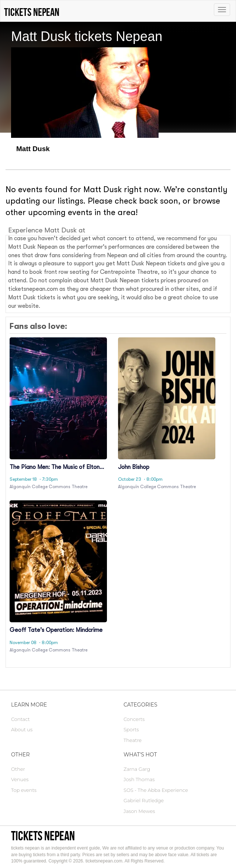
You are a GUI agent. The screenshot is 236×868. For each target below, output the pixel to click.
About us (22, 729)
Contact (20, 719)
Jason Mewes (139, 811)
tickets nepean (43, 836)
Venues (20, 779)
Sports (131, 729)
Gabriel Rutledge (144, 800)
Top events (24, 790)
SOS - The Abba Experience (156, 790)
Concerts (134, 719)
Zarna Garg (137, 769)
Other (18, 769)
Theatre (133, 740)
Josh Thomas (139, 779)
